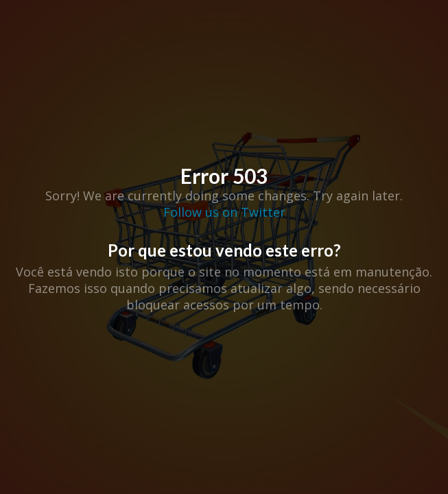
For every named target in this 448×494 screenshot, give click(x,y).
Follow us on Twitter (224, 212)
